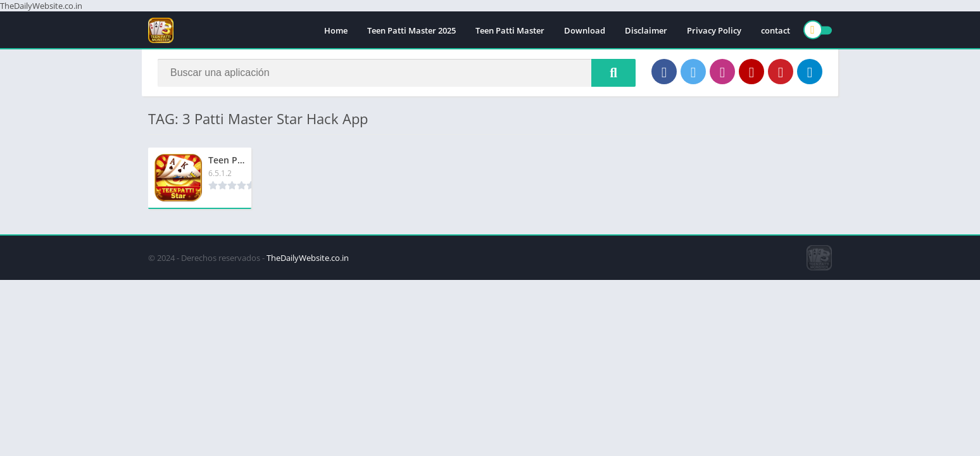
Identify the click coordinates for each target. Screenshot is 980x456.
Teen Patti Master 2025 (411, 30)
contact (776, 30)
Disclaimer (646, 30)
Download (585, 30)
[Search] (397, 73)
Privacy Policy (714, 30)
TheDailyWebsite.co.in (308, 258)
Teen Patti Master (510, 30)
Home (336, 30)
